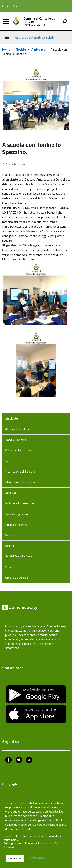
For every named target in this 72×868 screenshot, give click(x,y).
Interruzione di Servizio (20, 471)
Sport (9, 567)
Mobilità (11, 493)
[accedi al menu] (6, 21)
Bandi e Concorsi (16, 440)
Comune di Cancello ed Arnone (39, 20)
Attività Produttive (18, 429)
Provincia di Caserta (34, 25)
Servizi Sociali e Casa (19, 556)
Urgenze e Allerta (17, 578)
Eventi (9, 461)
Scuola (10, 546)
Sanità (9, 535)
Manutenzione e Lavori (20, 482)
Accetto (15, 858)
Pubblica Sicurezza (17, 525)
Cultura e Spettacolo (19, 450)
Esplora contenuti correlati (34, 37)
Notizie (21, 49)
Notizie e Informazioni (20, 503)
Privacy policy (36, 858)
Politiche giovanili (17, 514)
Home (6, 49)
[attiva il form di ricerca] (65, 21)
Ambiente (38, 49)
